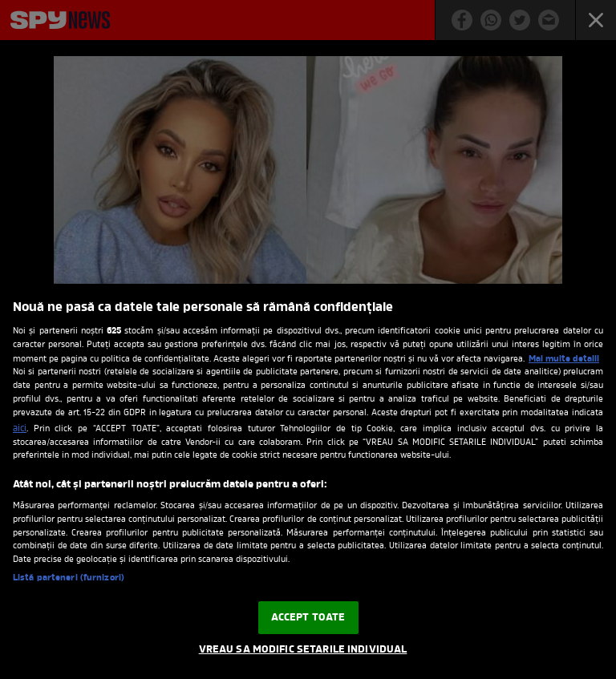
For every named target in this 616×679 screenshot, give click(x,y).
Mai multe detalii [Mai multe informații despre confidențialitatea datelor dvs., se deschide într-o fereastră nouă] (564, 359)
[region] (308, 481)
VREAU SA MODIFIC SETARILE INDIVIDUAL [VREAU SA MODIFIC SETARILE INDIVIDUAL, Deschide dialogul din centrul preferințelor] (303, 650)
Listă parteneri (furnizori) (69, 578)
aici (20, 429)
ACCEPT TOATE (308, 618)
